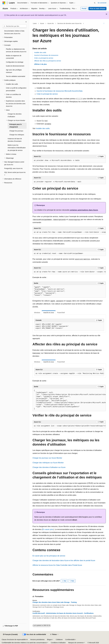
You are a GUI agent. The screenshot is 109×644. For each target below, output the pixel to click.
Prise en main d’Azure (97, 9)
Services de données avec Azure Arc (70, 23)
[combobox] (15, 26)
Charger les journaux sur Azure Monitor (47, 458)
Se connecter (102, 3)
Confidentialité (70, 640)
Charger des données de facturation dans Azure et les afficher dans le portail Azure (64, 560)
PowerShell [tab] (61, 313)
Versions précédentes (37, 640)
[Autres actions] (104, 24)
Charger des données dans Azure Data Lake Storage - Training (55, 602)
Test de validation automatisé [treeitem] (16, 76)
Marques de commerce (76, 643)
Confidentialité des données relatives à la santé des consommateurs (24, 643)
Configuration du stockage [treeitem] (15, 62)
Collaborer (59, 640)
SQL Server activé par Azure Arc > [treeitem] (15, 174)
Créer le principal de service (47, 94)
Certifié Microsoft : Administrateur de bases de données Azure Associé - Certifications (63, 613)
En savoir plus (48, 529)
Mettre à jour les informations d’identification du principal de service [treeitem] (17, 148)
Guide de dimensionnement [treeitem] (15, 66)
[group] (69, 232)
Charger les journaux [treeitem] (16, 131)
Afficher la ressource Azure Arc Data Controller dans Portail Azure (57, 565)
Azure (42, 23)
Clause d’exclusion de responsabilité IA (15, 640)
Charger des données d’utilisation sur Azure (49, 467)
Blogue (49, 640)
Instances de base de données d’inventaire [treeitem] (15, 140)
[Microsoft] (4, 3)
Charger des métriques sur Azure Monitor (48, 463)
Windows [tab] (37, 313)
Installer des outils (40, 52)
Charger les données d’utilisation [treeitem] (15, 115)
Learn (35, 23)
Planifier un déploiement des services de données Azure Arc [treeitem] (16, 50)
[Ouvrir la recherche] (95, 3)
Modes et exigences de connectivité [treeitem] (14, 57)
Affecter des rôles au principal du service (48, 61)
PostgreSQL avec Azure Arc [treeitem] (13, 168)
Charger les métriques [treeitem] (17, 135)
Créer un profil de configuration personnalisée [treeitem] (16, 89)
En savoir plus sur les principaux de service (49, 556)
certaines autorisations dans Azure (84, 210)
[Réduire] (26, 22)
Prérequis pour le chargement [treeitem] (15, 126)
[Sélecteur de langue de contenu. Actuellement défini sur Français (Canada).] (10, 635)
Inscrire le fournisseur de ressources (46, 55)
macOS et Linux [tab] (49, 313)
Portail (84, 9)
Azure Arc (51, 23)
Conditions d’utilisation (58, 643)
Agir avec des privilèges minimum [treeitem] (14, 71)
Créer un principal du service (44, 58)
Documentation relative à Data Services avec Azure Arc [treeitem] (14, 32)
